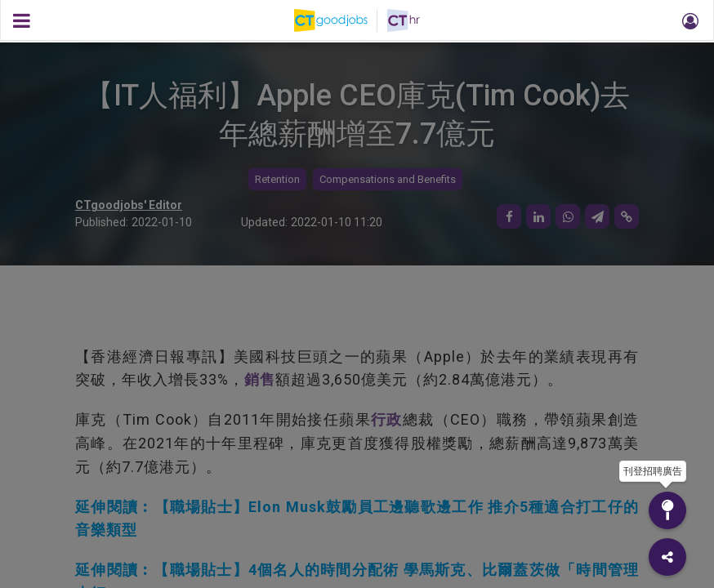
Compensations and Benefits (388, 179)
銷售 (260, 379)
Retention (277, 179)
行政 (387, 419)
